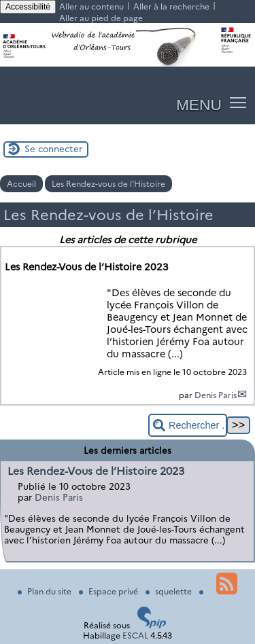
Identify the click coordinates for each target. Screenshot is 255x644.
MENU (199, 105)
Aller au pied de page (101, 18)
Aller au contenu (91, 6)
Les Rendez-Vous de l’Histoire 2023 (96, 471)
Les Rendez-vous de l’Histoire (108, 184)
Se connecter (53, 149)
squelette (170, 591)
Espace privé (109, 591)
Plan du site (46, 591)
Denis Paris (216, 395)
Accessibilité (28, 7)
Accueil (21, 184)
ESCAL (135, 636)
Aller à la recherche (171, 6)
